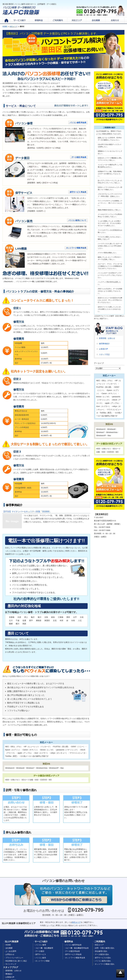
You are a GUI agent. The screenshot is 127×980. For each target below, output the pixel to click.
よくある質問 (11, 951)
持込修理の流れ (101, 951)
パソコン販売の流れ (103, 961)
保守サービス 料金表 (78, 192)
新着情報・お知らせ (107, 338)
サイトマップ (11, 964)
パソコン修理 (41, 945)
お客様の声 (104, 349)
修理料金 (69, 942)
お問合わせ (10, 954)
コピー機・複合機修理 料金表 (77, 948)
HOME (8, 945)
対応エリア (76, 922)
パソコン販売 (41, 958)
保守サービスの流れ (103, 958)
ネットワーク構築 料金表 (76, 248)
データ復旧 (40, 951)
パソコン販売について (77, 220)
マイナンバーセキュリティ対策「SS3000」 (27, 512)
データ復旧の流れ (102, 954)
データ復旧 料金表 (79, 157)
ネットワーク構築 (42, 961)
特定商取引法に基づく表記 (16, 961)
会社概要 (9, 948)
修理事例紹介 (104, 344)
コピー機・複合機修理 (44, 948)
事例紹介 (9, 974)
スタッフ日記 (104, 354)
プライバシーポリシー (14, 958)
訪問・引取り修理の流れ (105, 948)
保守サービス (41, 954)
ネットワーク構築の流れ (105, 964)
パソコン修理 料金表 (78, 123)
